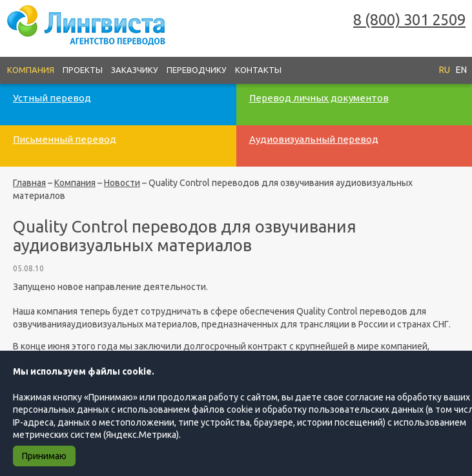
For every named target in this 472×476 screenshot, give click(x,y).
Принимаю (44, 456)
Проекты (83, 70)
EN (461, 70)
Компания (31, 70)
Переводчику (197, 70)
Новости (122, 183)
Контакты (258, 70)
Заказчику (135, 70)
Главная (29, 183)
